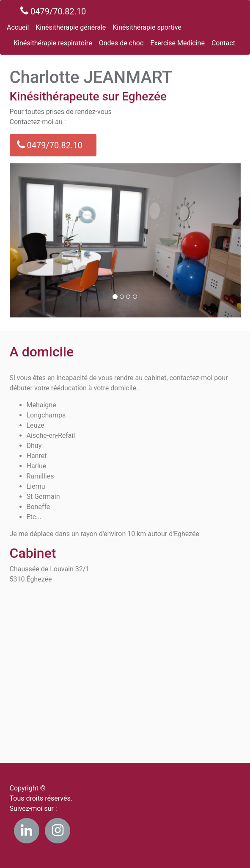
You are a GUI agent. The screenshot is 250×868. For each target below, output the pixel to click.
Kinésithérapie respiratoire (53, 43)
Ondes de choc (121, 43)
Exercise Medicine (177, 43)
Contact (223, 43)
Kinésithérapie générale (71, 27)
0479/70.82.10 (53, 11)
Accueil (18, 27)
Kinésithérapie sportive (147, 27)
